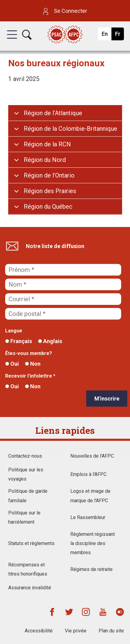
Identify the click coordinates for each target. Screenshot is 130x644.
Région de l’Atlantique (53, 113)
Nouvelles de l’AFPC (92, 456)
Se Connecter (65, 11)
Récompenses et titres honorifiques (28, 569)
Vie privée (76, 631)
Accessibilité (39, 631)
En (106, 35)
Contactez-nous (25, 456)
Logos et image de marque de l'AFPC (90, 496)
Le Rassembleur (88, 517)
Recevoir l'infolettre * (30, 376)
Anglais (50, 341)
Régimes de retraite (91, 569)
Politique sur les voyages (26, 474)
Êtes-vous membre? (29, 353)
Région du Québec (48, 207)
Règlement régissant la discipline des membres (93, 543)
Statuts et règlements (31, 543)
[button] (12, 40)
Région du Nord (45, 160)
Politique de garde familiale (28, 496)
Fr (119, 35)
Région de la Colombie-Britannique (70, 129)
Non (33, 364)
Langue (14, 331)
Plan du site (111, 631)
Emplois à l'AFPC (88, 474)
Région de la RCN (47, 144)
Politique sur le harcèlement (24, 517)
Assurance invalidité (30, 588)
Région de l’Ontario (49, 175)
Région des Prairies (50, 191)
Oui (12, 364)
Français (19, 341)
